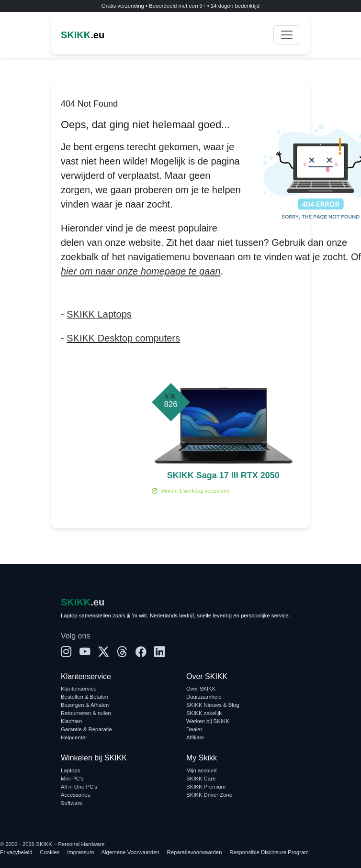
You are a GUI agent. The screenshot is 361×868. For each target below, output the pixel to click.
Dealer (194, 729)
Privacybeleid (16, 852)
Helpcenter (74, 737)
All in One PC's (79, 787)
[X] (104, 652)
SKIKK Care (201, 779)
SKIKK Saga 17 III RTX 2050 (223, 475)
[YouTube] (85, 652)
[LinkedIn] (160, 652)
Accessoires (75, 795)
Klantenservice (79, 689)
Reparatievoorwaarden (195, 852)
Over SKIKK (201, 689)
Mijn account (202, 770)
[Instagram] (66, 652)
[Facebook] (141, 652)
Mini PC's (72, 779)
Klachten (71, 721)
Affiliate (195, 737)
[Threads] (122, 652)
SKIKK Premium (206, 787)
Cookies (50, 852)
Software (72, 803)
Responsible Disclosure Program (269, 852)
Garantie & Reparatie (86, 729)
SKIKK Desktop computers (123, 338)
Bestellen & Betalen (85, 697)
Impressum (80, 852)
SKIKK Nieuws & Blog (213, 705)
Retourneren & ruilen (86, 713)
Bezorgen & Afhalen (85, 705)
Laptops (70, 770)
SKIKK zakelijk (204, 713)
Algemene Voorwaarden (130, 852)
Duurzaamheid (204, 697)
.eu (83, 35)
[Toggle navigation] (287, 35)
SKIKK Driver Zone (209, 795)
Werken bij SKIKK (208, 721)
